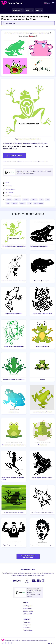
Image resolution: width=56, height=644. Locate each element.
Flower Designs (27, 608)
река (8, 203)
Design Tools (27, 625)
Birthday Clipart (28, 614)
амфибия (34, 200)
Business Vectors (28, 611)
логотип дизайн (38, 203)
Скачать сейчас (14, 156)
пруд (29, 203)
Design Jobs (27, 622)
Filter (39, 10)
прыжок (15, 203)
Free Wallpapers (28, 606)
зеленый (26, 200)
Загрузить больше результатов (28, 556)
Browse (29, 10)
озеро (47, 200)
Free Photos (27, 628)
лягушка (9, 200)
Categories (18, 10)
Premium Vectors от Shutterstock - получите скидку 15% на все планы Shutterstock (27, 33)
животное (17, 200)
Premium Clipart (28, 630)
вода (41, 200)
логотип (23, 203)
